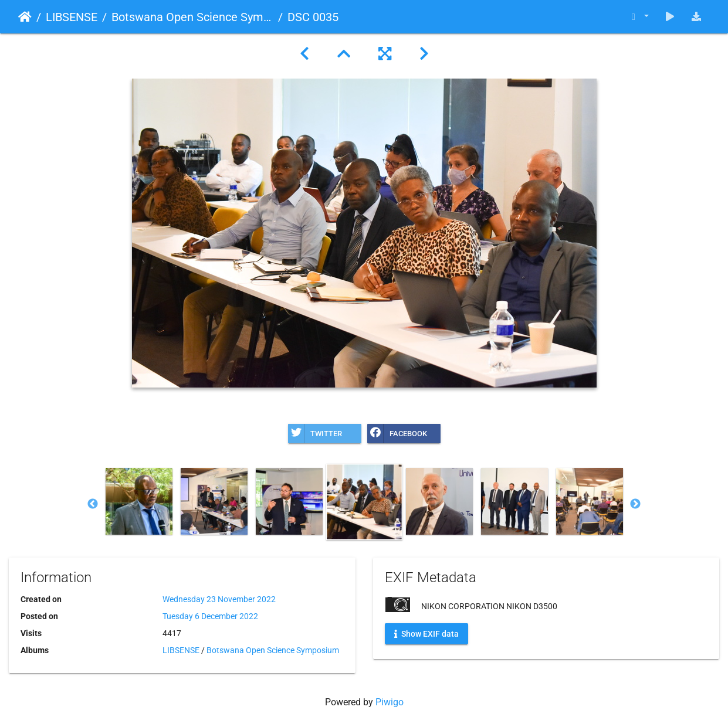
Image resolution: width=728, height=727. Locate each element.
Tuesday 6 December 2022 (210, 616)
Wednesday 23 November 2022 (219, 599)
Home (25, 17)
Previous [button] (93, 504)
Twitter (315, 434)
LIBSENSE (72, 17)
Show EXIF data (426, 634)
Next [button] (635, 504)
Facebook (397, 434)
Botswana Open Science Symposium (192, 17)
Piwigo (390, 702)
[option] (139, 501)
